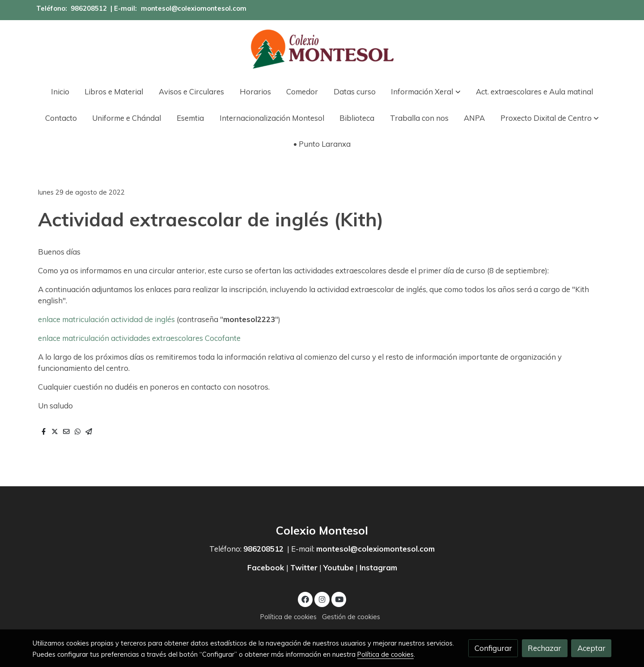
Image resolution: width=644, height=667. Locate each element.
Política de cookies (288, 617)
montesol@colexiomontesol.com (194, 8)
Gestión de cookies (351, 617)
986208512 (89, 8)
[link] (322, 49)
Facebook (267, 567)
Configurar (493, 648)
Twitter (304, 567)
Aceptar (591, 648)
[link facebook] (305, 599)
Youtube (339, 567)
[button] (426, 91)
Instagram (378, 567)
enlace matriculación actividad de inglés (106, 319)
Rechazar (544, 648)
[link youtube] (339, 599)
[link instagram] (322, 599)
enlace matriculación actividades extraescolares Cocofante (139, 338)
